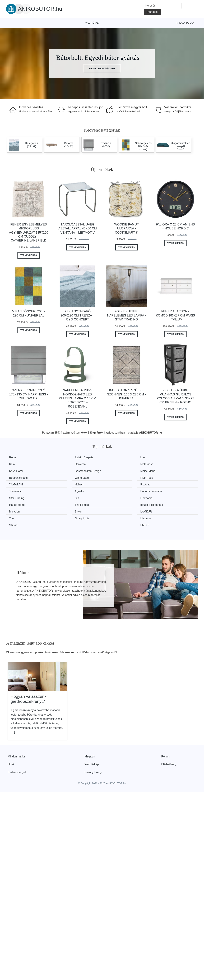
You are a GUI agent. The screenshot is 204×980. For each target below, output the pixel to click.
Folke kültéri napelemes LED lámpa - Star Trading (126, 315)
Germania (16, 490)
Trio (161, 496)
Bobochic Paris (69, 470)
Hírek (11, 742)
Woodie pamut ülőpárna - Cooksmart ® (127, 228)
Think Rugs (116, 490)
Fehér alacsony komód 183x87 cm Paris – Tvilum (175, 315)
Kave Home (116, 464)
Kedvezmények (17, 749)
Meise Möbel (18, 470)
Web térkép (93, 23)
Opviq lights (18, 503)
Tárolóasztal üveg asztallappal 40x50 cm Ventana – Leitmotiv (78, 228)
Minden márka (17, 734)
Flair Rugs (164, 470)
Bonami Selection (70, 483)
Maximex (65, 503)
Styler (63, 496)
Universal (16, 464)
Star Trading (116, 483)
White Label (116, 470)
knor (112, 457)
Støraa (113, 503)
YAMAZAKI (17, 477)
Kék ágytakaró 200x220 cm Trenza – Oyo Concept (78, 315)
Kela (161, 457)
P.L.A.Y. (114, 477)
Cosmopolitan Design (171, 464)
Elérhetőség (169, 742)
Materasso (66, 464)
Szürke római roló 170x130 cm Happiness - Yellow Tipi (29, 394)
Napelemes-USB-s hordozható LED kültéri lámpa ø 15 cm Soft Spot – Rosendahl (78, 398)
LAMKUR (115, 496)
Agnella (15, 483)
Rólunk (166, 734)
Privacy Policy (185, 23)
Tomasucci (165, 477)
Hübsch (64, 477)
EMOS (162, 503)
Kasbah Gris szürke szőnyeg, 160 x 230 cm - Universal (126, 394)
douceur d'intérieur (170, 490)
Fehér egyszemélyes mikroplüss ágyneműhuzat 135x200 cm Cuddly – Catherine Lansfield (29, 233)
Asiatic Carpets (69, 457)
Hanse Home (68, 490)
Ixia (160, 483)
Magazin (90, 734)
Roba (14, 457)
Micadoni (16, 496)
